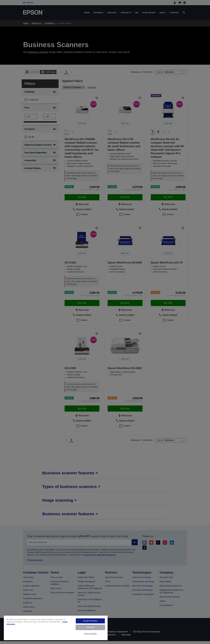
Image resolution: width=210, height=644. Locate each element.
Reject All (90, 627)
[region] (56, 628)
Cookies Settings (90, 634)
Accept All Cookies (90, 621)
